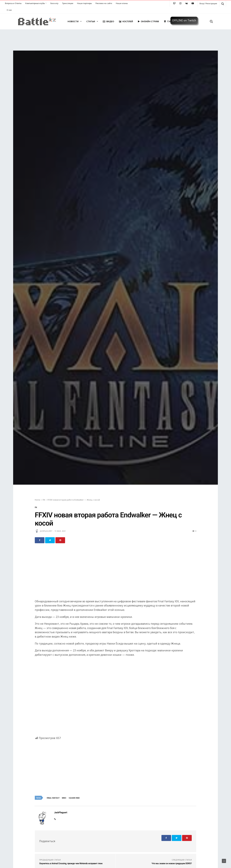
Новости (73, 21)
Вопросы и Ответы (13, 3)
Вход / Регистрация (208, 3)
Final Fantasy (53, 798)
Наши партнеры (84, 3)
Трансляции (68, 3)
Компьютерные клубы (35, 3)
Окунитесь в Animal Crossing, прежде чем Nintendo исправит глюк (71, 864)
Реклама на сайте (104, 3)
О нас (9, 10)
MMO (64, 798)
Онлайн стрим (148, 21)
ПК (36, 507)
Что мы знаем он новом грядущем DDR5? (172, 864)
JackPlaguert (46, 531)
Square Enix (74, 798)
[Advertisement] (115, 573)
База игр (54, 3)
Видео (108, 21)
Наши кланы (122, 3)
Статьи (91, 21)
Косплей (126, 21)
